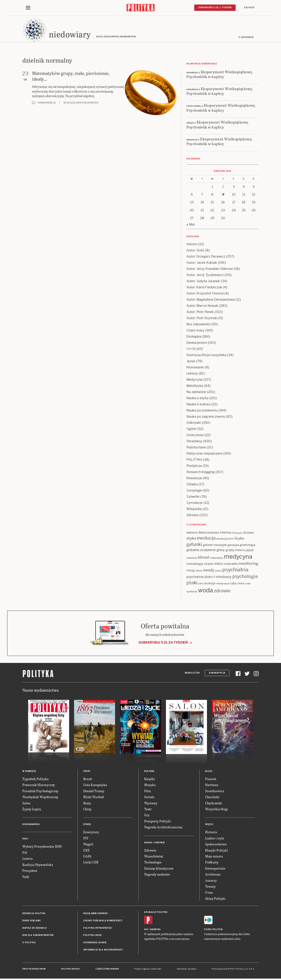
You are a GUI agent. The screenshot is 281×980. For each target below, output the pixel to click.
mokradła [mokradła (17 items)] (231, 564)
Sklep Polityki (215, 899)
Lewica (27, 859)
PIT (86, 838)
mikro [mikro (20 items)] (219, 564)
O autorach (246, 37)
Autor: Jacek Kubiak (202, 263)
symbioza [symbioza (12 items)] (192, 592)
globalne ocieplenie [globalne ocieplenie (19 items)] (201, 550)
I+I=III (191, 349)
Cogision (146, 969)
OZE (86, 850)
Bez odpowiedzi (198, 324)
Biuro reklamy (32, 921)
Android (155, 930)
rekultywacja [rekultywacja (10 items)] (223, 584)
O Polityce (29, 943)
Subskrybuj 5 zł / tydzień (215, 7)
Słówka (192, 484)
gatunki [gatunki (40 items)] (194, 545)
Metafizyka (195, 386)
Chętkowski (214, 803)
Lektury (192, 374)
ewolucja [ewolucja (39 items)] (206, 538)
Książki (150, 779)
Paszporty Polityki (158, 821)
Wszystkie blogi (216, 809)
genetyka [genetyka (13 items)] (233, 545)
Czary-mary (195, 331)
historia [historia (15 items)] (240, 550)
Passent (211, 779)
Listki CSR (91, 863)
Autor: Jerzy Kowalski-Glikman (210, 269)
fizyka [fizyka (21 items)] (239, 539)
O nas (209, 893)
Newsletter (192, 673)
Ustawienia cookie (95, 943)
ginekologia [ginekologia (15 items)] (248, 545)
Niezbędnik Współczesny (40, 797)
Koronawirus (31, 825)
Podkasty (212, 863)
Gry (147, 815)
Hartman (212, 785)
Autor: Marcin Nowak (202, 306)
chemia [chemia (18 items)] (226, 533)
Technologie (153, 863)
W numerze (29, 771)
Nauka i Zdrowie (155, 843)
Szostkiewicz (215, 791)
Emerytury (91, 832)
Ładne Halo (156, 969)
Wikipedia (194, 509)
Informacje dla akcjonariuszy (103, 950)
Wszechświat (154, 856)
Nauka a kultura (198, 404)
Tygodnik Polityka (35, 779)
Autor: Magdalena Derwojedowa (211, 300)
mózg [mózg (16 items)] (191, 570)
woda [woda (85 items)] (206, 590)
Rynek (87, 825)
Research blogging (200, 472)
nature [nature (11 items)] (199, 571)
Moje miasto (214, 856)
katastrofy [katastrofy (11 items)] (192, 558)
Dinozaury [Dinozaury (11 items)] (237, 533)
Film (148, 791)
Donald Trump (94, 791)
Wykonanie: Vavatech (187, 969)
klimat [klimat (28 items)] (204, 558)
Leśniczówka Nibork (107, 969)
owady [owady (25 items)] (209, 570)
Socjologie (194, 491)
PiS (25, 853)
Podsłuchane (196, 448)
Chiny (87, 809)
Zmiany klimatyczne (159, 868)
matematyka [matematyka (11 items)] (217, 558)
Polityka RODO (93, 936)
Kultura (149, 771)
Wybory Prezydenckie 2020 (42, 847)
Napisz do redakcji (34, 928)
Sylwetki (193, 497)
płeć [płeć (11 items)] (201, 584)
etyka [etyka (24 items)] (191, 539)
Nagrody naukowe (157, 874)
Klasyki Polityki (216, 850)
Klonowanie (195, 367)
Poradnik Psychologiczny (40, 791)
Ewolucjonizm (197, 343)
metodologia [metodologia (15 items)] (195, 564)
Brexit (88, 779)
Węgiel (88, 844)
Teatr (148, 809)
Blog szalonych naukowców (81, 103)
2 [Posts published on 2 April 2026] (223, 187)
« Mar (191, 225)
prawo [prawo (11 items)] (218, 571)
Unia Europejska (95, 785)
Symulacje (195, 503)
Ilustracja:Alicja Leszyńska (206, 355)
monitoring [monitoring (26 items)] (248, 564)
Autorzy (211, 881)
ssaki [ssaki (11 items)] (248, 584)
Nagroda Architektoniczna (163, 827)
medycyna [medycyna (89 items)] (238, 557)
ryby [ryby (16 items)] (233, 584)
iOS (146, 930)
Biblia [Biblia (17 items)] (203, 533)
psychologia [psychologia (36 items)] (245, 577)
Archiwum (213, 874)
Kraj (25, 839)
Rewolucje (194, 478)
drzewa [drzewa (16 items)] (248, 533)
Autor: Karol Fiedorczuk (204, 287)
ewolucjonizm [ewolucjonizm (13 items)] (225, 539)
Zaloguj (249, 7)
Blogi (209, 771)
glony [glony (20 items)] (221, 550)
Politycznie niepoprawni (204, 454)
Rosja (87, 803)
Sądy (26, 877)
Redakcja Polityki (34, 914)
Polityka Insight (71, 969)
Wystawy (151, 803)
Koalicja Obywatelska (38, 865)
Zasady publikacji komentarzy (103, 921)
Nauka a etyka (197, 398)
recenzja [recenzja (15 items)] (210, 584)
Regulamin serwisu (96, 914)
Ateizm (192, 244)
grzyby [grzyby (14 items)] (230, 550)
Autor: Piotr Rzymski (202, 318)
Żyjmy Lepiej (32, 809)
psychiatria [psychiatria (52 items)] (235, 570)
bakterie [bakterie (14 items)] (192, 533)
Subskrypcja (217, 673)
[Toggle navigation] (28, 8)
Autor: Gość (195, 250)
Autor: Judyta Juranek (203, 281)
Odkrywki (194, 423)
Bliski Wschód (94, 797)
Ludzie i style (215, 838)
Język (191, 361)
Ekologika (194, 337)
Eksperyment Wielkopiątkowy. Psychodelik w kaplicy (220, 74)
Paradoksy (194, 441)
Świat (87, 771)
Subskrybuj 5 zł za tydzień (163, 643)
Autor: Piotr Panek (200, 312)
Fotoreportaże (215, 868)
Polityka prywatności (98, 928)
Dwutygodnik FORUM (34, 969)
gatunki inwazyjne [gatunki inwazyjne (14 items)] (215, 545)
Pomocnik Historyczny (39, 785)
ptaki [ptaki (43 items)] (192, 583)
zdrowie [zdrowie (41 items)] (222, 591)
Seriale (149, 797)
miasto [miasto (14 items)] (209, 564)
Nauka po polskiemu (202, 411)
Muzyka (150, 785)
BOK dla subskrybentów (38, 936)
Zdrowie (192, 515)
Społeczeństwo (216, 844)
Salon (26, 803)
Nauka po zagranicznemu (206, 417)
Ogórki (191, 429)
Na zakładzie (196, 392)
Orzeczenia (195, 435)
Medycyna (194, 380)
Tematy (210, 887)
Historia (211, 832)
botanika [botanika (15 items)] (213, 533)
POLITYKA (194, 460)
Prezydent (30, 871)
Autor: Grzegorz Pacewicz (206, 257)
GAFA (87, 856)
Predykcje (194, 466)
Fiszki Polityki (213, 930)
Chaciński (212, 797)
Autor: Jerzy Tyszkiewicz (205, 275)
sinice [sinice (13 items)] (241, 584)
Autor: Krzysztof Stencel (205, 294)
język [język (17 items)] (250, 550)
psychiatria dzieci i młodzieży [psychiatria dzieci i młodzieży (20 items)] (209, 577)
